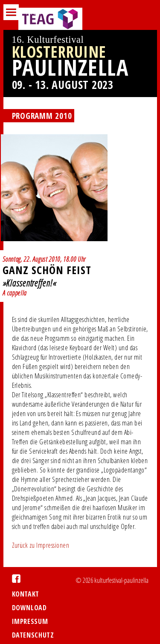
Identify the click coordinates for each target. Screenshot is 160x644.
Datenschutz (33, 635)
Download (29, 608)
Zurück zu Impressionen (41, 545)
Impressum (30, 621)
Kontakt (26, 594)
